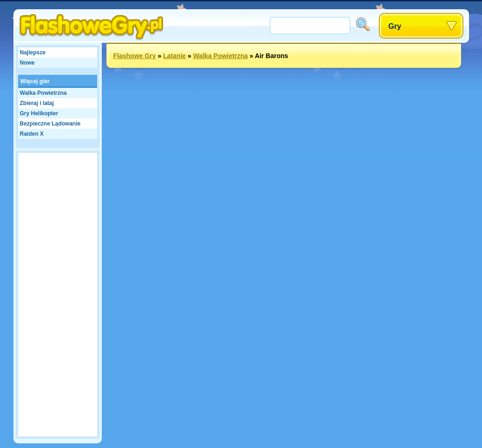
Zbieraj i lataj (37, 103)
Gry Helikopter (39, 113)
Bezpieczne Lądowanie (50, 124)
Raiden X (32, 134)
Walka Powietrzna (43, 93)
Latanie (175, 56)
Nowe (27, 63)
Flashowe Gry (135, 56)
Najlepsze (33, 53)
